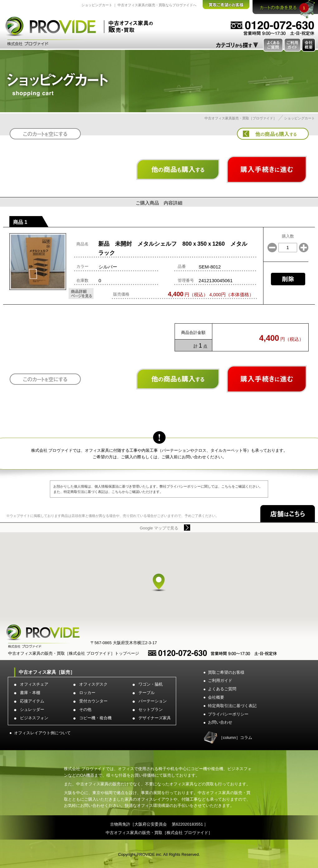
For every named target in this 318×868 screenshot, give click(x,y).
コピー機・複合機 (95, 718)
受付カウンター (93, 701)
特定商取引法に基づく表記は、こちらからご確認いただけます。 (113, 492)
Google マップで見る (159, 528)
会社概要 (216, 697)
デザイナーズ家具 (155, 718)
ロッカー (87, 693)
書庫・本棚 (30, 693)
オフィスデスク (93, 684)
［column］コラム (236, 738)
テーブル (147, 693)
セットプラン (151, 709)
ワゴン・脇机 (151, 684)
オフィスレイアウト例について (42, 733)
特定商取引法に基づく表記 (232, 706)
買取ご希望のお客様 (226, 672)
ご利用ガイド (220, 680)
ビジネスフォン (34, 718)
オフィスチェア (34, 684)
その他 (85, 709)
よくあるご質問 (222, 689)
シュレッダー (32, 709)
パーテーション (153, 701)
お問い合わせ (220, 722)
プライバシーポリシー (228, 714)
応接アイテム (32, 701)
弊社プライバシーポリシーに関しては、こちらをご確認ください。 (211, 486)
